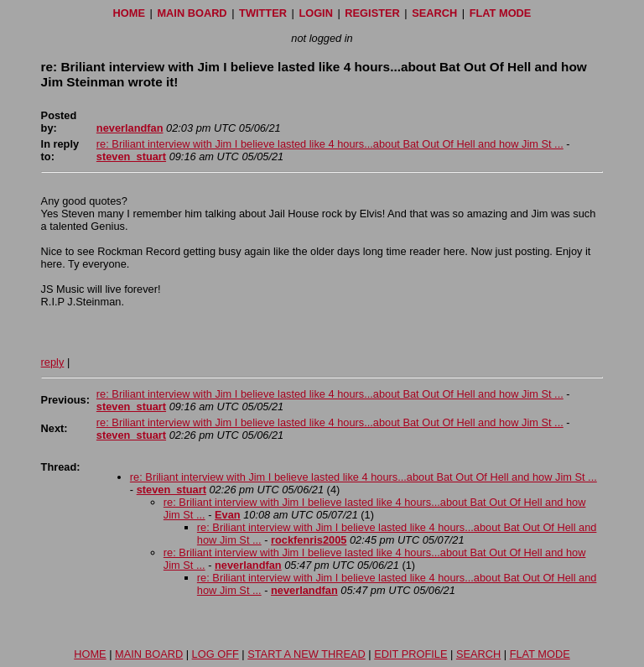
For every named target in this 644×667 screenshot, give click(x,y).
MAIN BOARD (192, 13)
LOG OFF (216, 654)
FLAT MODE (501, 13)
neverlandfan (130, 128)
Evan (228, 515)
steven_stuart (131, 156)
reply (53, 362)
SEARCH (434, 13)
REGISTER (372, 13)
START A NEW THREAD (306, 654)
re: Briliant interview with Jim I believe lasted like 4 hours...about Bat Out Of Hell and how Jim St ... (330, 144)
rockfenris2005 (309, 540)
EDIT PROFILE (410, 654)
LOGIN (316, 13)
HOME (129, 13)
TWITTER (263, 13)
